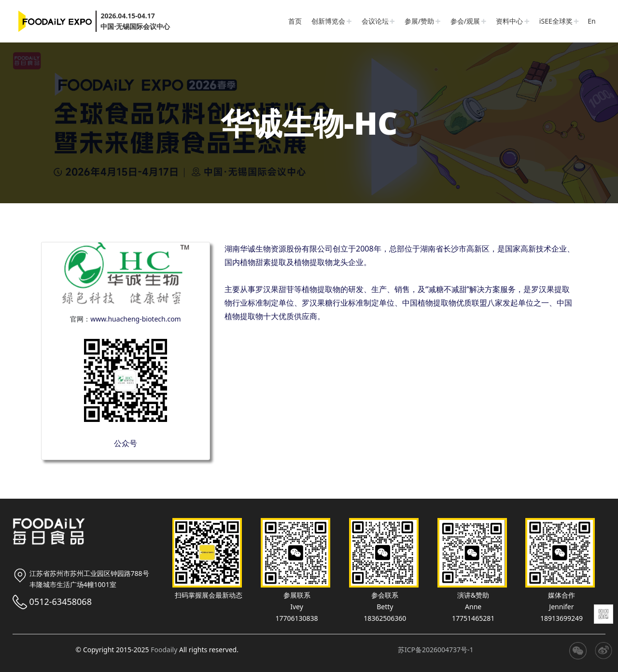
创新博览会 (328, 21)
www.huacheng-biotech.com (135, 319)
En (591, 21)
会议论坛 (375, 21)
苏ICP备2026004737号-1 (436, 650)
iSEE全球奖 (556, 21)
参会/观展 (465, 21)
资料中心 (509, 21)
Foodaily (164, 650)
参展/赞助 (419, 21)
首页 (295, 21)
